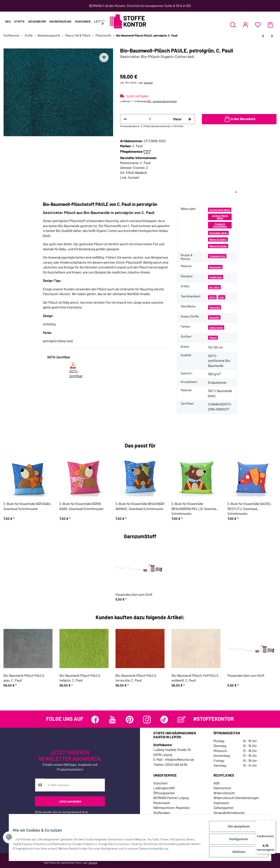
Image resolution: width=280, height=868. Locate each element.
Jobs (157, 817)
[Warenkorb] (270, 25)
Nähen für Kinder (218, 246)
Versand (148, 82)
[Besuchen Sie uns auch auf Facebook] (95, 720)
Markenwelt (162, 803)
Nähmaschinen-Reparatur (172, 808)
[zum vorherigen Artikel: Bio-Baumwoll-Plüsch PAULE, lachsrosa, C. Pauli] (263, 36)
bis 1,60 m (214, 287)
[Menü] (273, 823)
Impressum (221, 803)
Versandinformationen (229, 813)
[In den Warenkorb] (239, 119)
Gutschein (160, 783)
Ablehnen (235, 852)
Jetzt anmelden (70, 801)
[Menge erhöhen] (190, 119)
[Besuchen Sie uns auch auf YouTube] (112, 720)
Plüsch (213, 338)
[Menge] (150, 119)
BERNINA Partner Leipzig (171, 798)
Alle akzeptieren (235, 830)
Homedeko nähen (218, 233)
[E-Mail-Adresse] (75, 785)
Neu (8, 21)
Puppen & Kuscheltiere (220, 225)
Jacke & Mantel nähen (220, 217)
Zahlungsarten (224, 808)
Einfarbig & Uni (217, 256)
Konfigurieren (235, 841)
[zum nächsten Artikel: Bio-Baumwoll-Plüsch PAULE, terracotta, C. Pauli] (272, 36)
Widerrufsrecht (224, 793)
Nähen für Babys (218, 239)
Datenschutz (222, 788)
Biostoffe (214, 317)
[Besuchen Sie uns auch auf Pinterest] (130, 720)
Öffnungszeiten (164, 793)
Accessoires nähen (220, 210)
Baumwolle (215, 267)
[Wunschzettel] (258, 25)
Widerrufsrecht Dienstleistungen (236, 798)
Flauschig (215, 307)
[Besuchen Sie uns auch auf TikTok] (164, 720)
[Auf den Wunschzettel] (104, 58)
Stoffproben (162, 813)
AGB (216, 783)
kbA (222, 297)
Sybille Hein (216, 277)
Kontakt (134, 177)
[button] (233, 25)
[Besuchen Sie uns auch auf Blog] (181, 720)
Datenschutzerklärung (50, 816)
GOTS (212, 297)
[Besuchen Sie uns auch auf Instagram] (147, 720)
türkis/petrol (216, 327)
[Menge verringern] (125, 119)
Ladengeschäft (164, 788)
